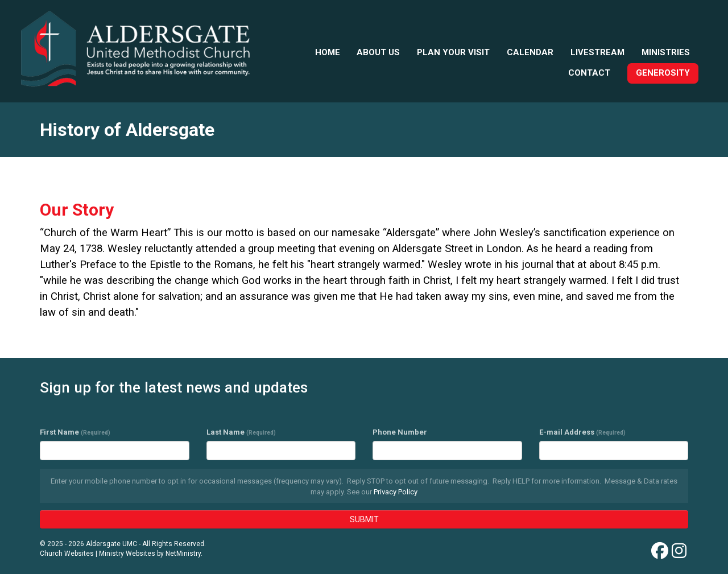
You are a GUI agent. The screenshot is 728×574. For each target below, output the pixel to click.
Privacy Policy (396, 492)
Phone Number (400, 432)
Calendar (530, 52)
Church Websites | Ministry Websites (98, 554)
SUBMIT (364, 519)
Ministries (666, 52)
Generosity (663, 73)
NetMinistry (183, 554)
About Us (378, 52)
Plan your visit (453, 52)
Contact (589, 73)
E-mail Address (582, 432)
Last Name (241, 432)
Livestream (597, 52)
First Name (75, 432)
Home (328, 52)
